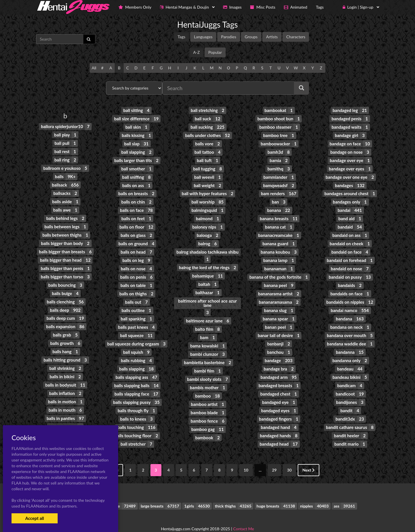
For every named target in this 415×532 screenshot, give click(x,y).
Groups (251, 37)
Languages (203, 37)
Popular (215, 52)
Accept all (34, 518)
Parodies (229, 37)
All (94, 68)
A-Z (196, 52)
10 (246, 458)
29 (274, 458)
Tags (181, 37)
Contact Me (244, 517)
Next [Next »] (309, 458)
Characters (296, 37)
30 (289, 458)
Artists (272, 37)
